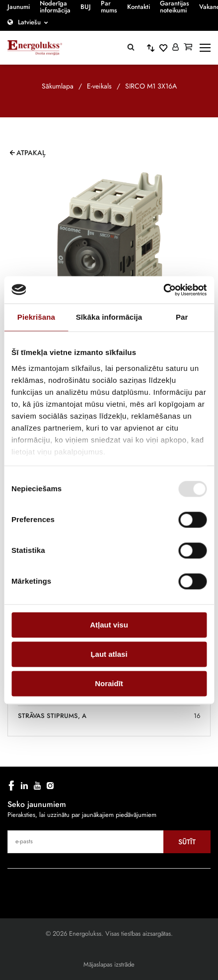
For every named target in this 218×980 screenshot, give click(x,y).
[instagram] (50, 786)
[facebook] (11, 786)
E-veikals (99, 86)
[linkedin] (24, 786)
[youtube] (37, 786)
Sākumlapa (58, 86)
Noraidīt (109, 683)
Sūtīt (187, 842)
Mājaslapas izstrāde (109, 964)
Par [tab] (182, 317)
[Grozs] (188, 48)
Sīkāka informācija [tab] (109, 317)
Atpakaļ (31, 153)
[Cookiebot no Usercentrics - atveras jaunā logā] (163, 290)
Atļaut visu (109, 625)
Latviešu (29, 22)
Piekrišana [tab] (36, 317)
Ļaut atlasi (109, 654)
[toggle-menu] (205, 48)
